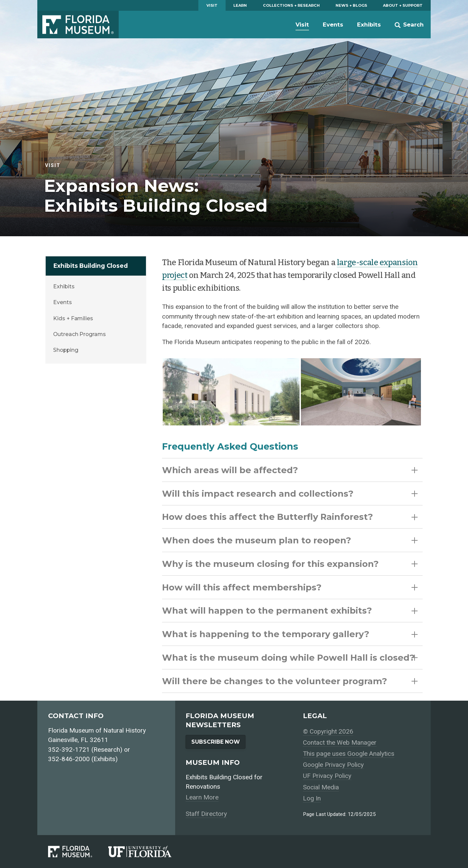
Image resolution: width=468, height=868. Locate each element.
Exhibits (369, 25)
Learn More (202, 797)
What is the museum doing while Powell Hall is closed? (290, 657)
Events (333, 25)
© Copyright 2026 (328, 731)
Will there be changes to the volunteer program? (290, 681)
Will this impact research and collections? (290, 493)
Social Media (321, 787)
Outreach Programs (79, 334)
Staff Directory (206, 814)
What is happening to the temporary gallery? (290, 634)
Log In (312, 798)
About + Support (403, 5)
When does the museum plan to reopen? (290, 540)
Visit (212, 5)
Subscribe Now (216, 742)
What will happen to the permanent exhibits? (290, 610)
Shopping (66, 350)
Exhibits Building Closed (91, 266)
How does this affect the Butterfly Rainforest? (290, 517)
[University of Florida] (148, 852)
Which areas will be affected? (290, 470)
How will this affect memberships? (290, 587)
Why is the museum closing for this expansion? (290, 564)
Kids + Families (73, 318)
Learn (240, 5)
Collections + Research (291, 5)
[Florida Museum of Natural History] (78, 852)
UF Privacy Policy (327, 776)
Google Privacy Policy (333, 765)
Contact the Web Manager (340, 742)
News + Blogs (351, 5)
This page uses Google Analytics (349, 754)
